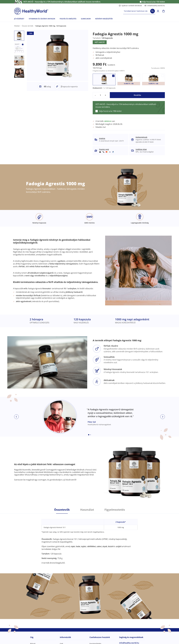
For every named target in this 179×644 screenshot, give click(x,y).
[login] (158, 11)
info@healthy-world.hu (155, 6)
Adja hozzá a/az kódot (153, 2)
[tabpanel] (89, 539)
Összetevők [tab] (62, 510)
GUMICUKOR (86, 19)
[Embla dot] (89, 435)
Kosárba (137, 95)
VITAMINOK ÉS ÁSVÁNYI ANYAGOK (42, 19)
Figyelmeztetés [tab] (115, 510)
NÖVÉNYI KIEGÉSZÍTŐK (104, 19)
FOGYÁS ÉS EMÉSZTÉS (68, 19)
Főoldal (17, 26)
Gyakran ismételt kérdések (130, 6)
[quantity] (100, 95)
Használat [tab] (87, 510)
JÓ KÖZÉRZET (19, 19)
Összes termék (28, 26)
